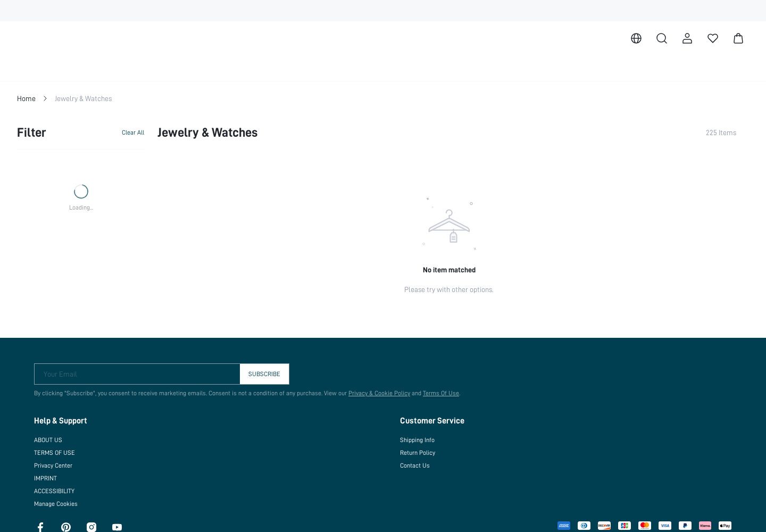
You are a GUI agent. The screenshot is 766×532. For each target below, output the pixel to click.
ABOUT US (50, 439)
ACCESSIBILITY (58, 491)
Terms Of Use (436, 393)
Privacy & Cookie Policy (374, 393)
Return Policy (418, 452)
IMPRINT (47, 478)
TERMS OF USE (56, 452)
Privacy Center (53, 465)
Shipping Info (418, 439)
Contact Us (414, 465)
